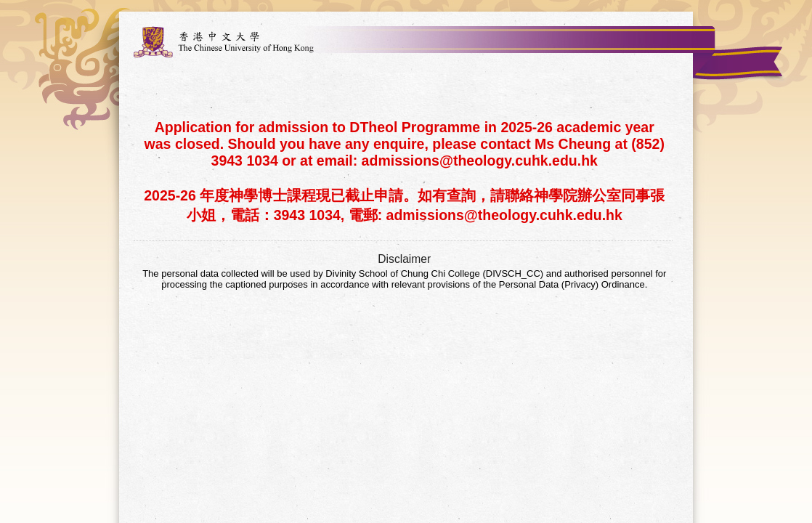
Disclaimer (404, 259)
